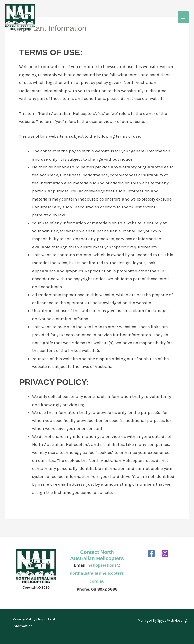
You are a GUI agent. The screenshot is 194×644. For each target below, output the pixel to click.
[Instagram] (165, 553)
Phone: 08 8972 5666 (97, 589)
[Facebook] (151, 553)
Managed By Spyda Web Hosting (162, 621)
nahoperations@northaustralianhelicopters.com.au (97, 573)
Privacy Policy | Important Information (34, 623)
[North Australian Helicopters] (20, 17)
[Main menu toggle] (183, 17)
